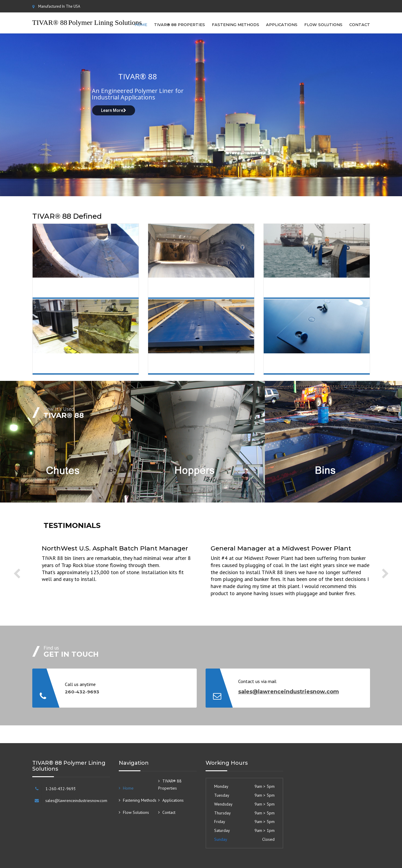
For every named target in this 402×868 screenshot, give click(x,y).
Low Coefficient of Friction (91, 292)
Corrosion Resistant (93, 365)
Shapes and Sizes (202, 365)
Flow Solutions (323, 25)
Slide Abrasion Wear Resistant (209, 292)
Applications (282, 25)
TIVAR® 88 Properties (180, 25)
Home (141, 25)
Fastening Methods (236, 25)
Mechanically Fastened (314, 368)
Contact (360, 25)
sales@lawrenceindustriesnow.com (289, 692)
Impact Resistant (318, 289)
